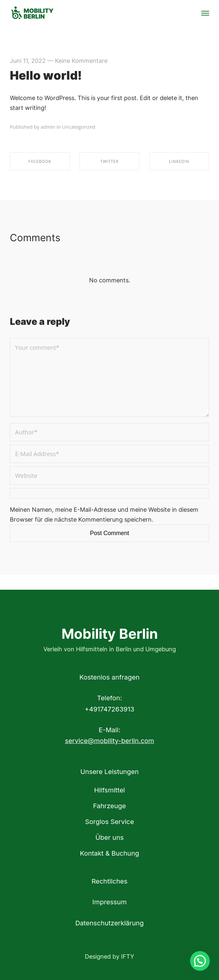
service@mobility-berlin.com (109, 741)
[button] (200, 961)
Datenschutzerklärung (110, 923)
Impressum (110, 902)
